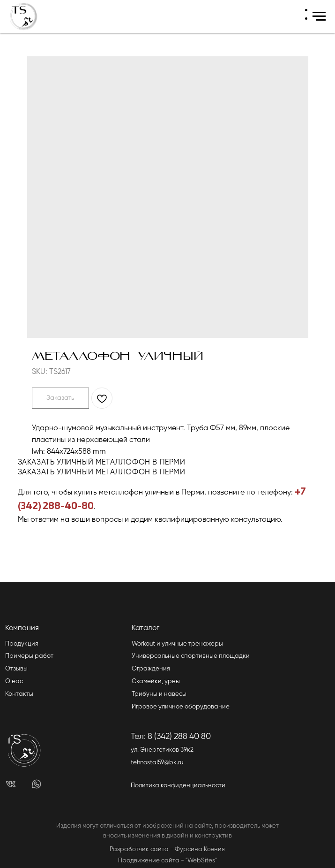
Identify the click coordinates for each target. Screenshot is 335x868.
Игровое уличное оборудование (181, 707)
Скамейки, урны (156, 681)
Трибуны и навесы (159, 694)
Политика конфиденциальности (178, 786)
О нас (14, 681)
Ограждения (151, 669)
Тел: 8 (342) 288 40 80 (171, 737)
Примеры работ (29, 656)
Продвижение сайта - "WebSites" (167, 861)
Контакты (19, 694)
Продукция (22, 644)
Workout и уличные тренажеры (177, 644)
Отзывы (16, 669)
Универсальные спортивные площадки (191, 656)
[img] (11, 784)
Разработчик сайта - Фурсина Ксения (167, 849)
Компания (22, 628)
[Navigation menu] (319, 16)
